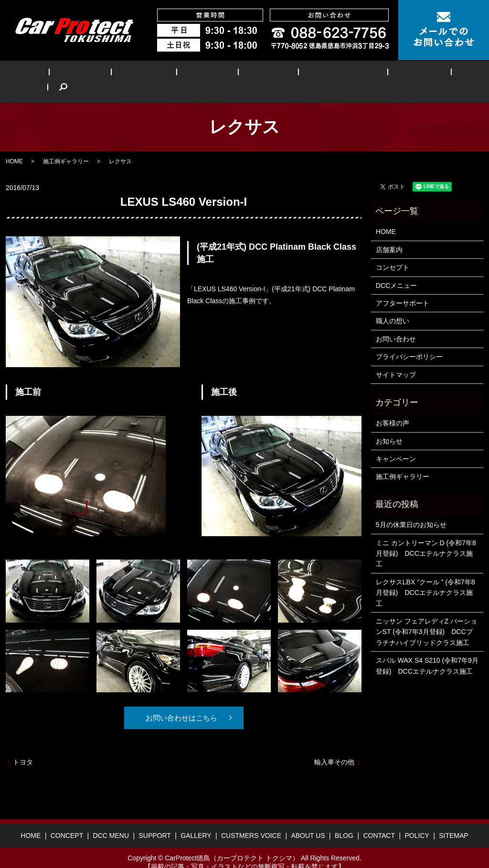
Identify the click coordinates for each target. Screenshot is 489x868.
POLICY (417, 821)
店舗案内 (389, 235)
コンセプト (393, 253)
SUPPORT (191, 74)
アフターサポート (403, 288)
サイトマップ (396, 360)
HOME (41, 74)
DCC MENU (138, 74)
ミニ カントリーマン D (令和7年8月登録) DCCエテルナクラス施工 (426, 539)
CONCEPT (85, 74)
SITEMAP (453, 821)
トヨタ (23, 747)
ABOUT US (373, 74)
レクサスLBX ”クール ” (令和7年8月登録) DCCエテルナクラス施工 (425, 578)
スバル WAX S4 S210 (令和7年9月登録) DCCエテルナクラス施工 (427, 651)
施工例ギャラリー (66, 147)
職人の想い (393, 307)
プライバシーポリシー (409, 342)
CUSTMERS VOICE (306, 74)
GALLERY (241, 74)
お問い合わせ (396, 324)
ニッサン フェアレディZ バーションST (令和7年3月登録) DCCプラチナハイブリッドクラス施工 (426, 617)
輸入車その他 (334, 747)
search (452, 74)
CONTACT (379, 821)
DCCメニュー (396, 271)
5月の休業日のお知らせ (411, 510)
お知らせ (389, 426)
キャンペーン (396, 444)
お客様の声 (393, 409)
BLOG (418, 74)
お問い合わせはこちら (180, 703)
